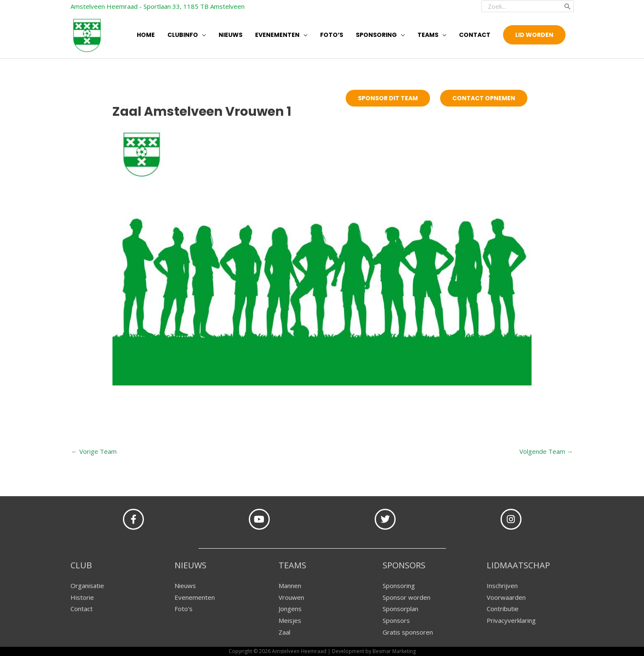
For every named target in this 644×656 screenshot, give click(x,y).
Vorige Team (94, 451)
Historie (82, 597)
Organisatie (87, 586)
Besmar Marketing (394, 651)
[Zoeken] (568, 6)
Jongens (290, 609)
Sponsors (396, 620)
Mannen (290, 586)
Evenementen (195, 597)
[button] (534, 35)
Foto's (184, 609)
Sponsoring (399, 586)
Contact (82, 609)
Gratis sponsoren (408, 632)
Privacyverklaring (511, 620)
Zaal (284, 632)
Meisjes (290, 620)
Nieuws (185, 586)
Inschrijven (502, 586)
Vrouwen (291, 597)
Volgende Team (546, 451)
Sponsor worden (407, 597)
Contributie (503, 609)
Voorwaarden (506, 597)
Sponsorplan (400, 609)
